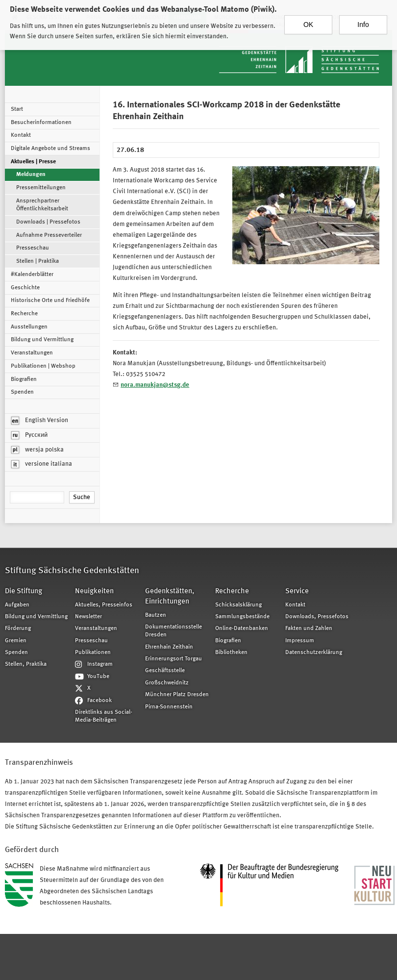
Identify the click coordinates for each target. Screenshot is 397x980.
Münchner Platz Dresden (177, 695)
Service (297, 591)
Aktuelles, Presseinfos (104, 605)
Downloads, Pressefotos (317, 617)
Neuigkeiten (94, 591)
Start (17, 109)
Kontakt (21, 135)
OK (308, 19)
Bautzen (156, 615)
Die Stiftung (24, 591)
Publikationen (93, 653)
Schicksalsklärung (238, 605)
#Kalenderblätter (32, 275)
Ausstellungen (29, 327)
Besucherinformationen (41, 123)
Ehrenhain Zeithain (169, 647)
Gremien (16, 641)
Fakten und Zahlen (309, 628)
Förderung (18, 628)
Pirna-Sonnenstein (169, 707)
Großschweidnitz (167, 683)
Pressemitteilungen (41, 188)
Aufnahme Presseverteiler (49, 235)
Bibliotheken (231, 653)
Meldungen (31, 175)
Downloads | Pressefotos (48, 222)
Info (363, 19)
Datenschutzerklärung (314, 653)
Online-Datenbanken (242, 628)
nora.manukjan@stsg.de (155, 385)
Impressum (300, 641)
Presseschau (33, 248)
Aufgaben (17, 605)
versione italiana (42, 464)
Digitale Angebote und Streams (50, 149)
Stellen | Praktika (37, 261)
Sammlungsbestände (242, 617)
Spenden (22, 392)
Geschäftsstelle (165, 671)
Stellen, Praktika (26, 664)
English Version (40, 421)
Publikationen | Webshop (43, 366)
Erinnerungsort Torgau (174, 659)
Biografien (24, 379)
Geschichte (25, 288)
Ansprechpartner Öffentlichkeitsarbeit (42, 205)
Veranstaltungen (32, 353)
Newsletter (88, 617)
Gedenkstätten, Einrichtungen (170, 597)
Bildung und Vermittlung (42, 340)
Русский (29, 435)
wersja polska (37, 450)
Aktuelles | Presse (33, 162)
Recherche (24, 314)
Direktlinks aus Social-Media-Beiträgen (104, 716)
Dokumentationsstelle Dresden (174, 631)
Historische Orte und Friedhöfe (50, 301)
